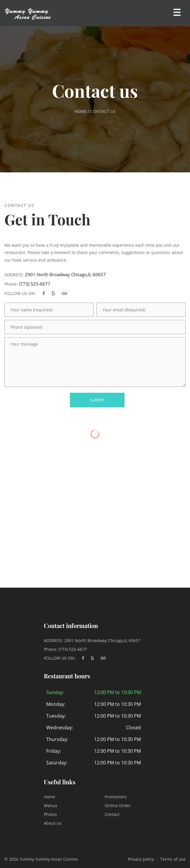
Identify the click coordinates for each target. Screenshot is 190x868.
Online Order (118, 806)
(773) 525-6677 (35, 284)
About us (53, 823)
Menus (51, 806)
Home (50, 797)
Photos (50, 814)
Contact (112, 814)
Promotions (116, 797)
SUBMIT (97, 400)
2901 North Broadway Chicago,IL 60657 (65, 275)
